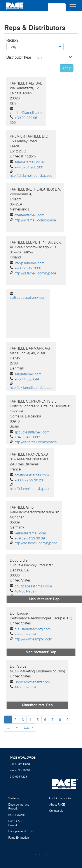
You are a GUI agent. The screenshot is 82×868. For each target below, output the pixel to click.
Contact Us (56, 811)
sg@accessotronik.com (28, 297)
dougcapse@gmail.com (33, 586)
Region (12, 40)
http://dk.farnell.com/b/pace (31, 387)
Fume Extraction (19, 838)
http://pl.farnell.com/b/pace (35, 273)
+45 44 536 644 (27, 379)
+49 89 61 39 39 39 (30, 538)
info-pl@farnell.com (29, 263)
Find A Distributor (60, 798)
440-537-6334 (25, 687)
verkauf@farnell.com (30, 533)
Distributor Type (19, 57)
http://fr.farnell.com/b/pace (30, 489)
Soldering (14, 798)
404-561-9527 (25, 591)
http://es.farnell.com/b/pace (36, 442)
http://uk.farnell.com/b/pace (31, 175)
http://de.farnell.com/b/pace (36, 543)
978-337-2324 (25, 634)
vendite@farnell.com (26, 113)
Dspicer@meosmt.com (32, 682)
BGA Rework (17, 815)
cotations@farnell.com (32, 475)
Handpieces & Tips (21, 831)
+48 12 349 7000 (28, 268)
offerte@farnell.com (29, 215)
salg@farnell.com (28, 374)
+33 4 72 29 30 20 (29, 480)
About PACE (57, 804)
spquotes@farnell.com (32, 432)
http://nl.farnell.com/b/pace (35, 220)
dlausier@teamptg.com (32, 629)
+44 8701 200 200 (29, 167)
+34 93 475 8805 (28, 437)
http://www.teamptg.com (33, 639)
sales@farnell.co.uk (30, 162)
